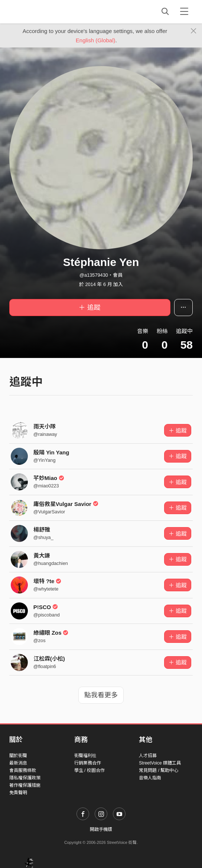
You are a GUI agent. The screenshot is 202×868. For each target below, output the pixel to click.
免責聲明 (18, 793)
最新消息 (18, 763)
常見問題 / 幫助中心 (159, 770)
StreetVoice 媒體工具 (160, 763)
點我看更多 (101, 695)
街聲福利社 (85, 756)
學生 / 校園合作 (89, 770)
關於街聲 (18, 756)
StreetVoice (40, 11)
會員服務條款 (23, 770)
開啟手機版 (101, 829)
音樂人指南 (150, 778)
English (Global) (96, 40)
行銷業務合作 (88, 763)
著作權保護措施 (25, 785)
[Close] (194, 31)
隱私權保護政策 (25, 778)
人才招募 (148, 756)
